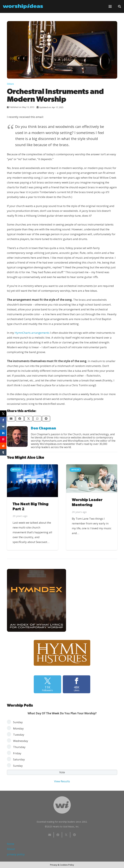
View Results (62, 781)
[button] (110, 6)
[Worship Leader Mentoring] (92, 479)
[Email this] (11, 419)
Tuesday (19, 735)
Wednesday (21, 741)
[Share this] (20, 419)
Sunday (18, 722)
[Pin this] (74, 835)
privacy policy (16, 854)
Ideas (10, 84)
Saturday (19, 759)
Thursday (19, 747)
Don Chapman (43, 428)
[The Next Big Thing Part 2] (32, 481)
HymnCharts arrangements (32, 333)
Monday (18, 728)
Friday (17, 753)
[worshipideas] (23, 6)
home (11, 844)
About (11, 849)
